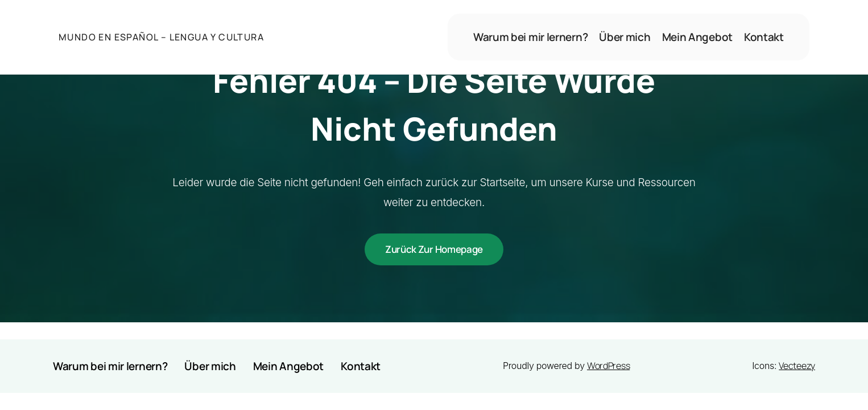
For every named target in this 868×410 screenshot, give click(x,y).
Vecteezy (797, 366)
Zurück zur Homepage (434, 249)
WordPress (608, 366)
